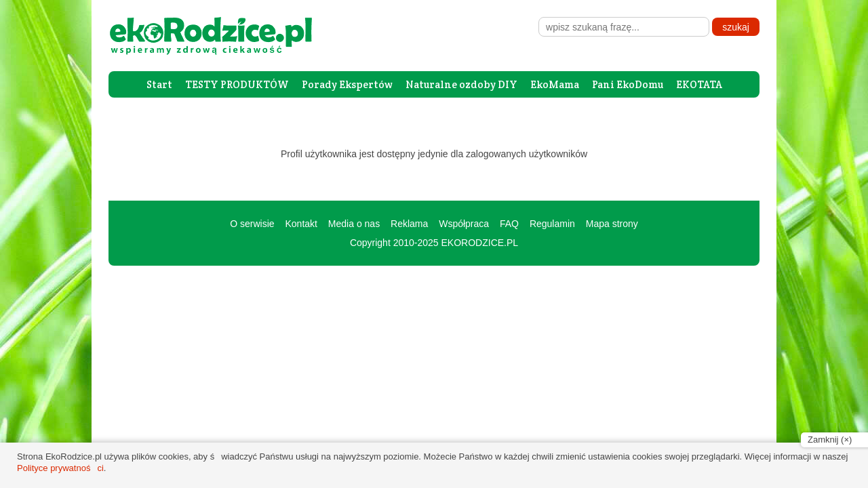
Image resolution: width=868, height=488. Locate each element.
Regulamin (552, 224)
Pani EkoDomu (628, 84)
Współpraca (464, 224)
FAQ (509, 224)
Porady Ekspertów (347, 84)
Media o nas (354, 224)
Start (159, 84)
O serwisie (252, 224)
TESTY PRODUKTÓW (237, 84)
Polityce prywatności (60, 468)
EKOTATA (699, 84)
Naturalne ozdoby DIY (461, 84)
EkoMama (555, 84)
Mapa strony (612, 224)
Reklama (409, 224)
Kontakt (301, 224)
